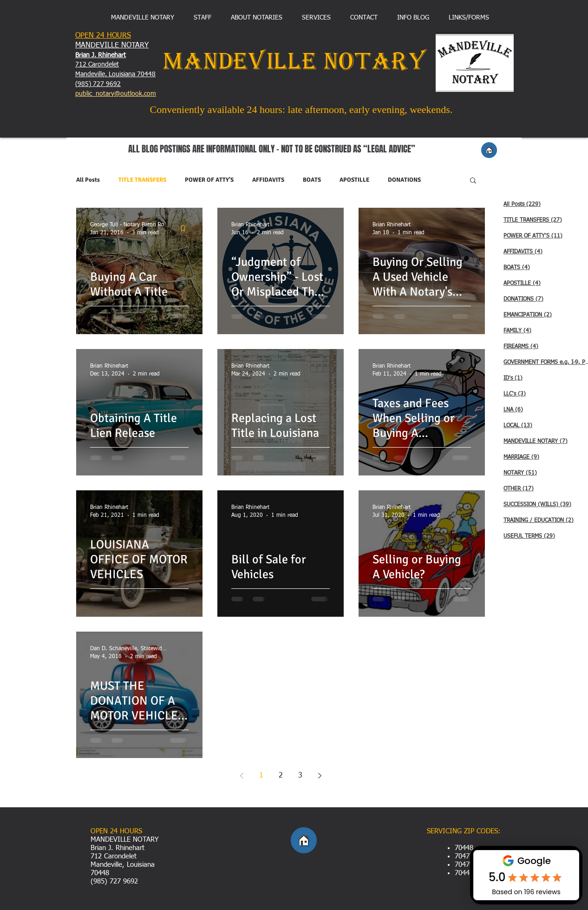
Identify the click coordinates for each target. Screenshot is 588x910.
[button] (473, 181)
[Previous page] (242, 776)
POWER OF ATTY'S (209, 180)
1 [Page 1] (261, 776)
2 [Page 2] (281, 776)
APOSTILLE (354, 180)
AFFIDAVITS (268, 180)
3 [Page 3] (300, 776)
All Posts (88, 180)
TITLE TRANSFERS (142, 180)
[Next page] (320, 776)
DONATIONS (404, 180)
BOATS (312, 180)
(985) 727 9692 (98, 84)
